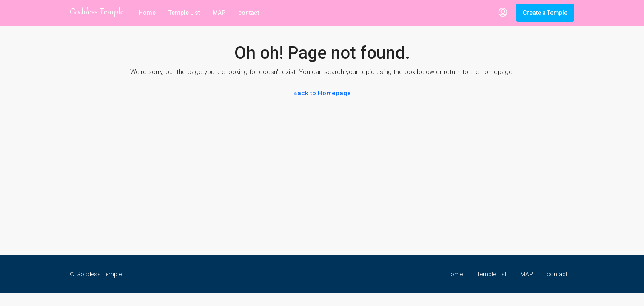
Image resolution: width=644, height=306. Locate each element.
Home (147, 13)
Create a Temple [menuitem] (545, 13)
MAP (219, 13)
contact (249, 13)
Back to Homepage (322, 93)
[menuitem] (503, 13)
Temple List (184, 13)
